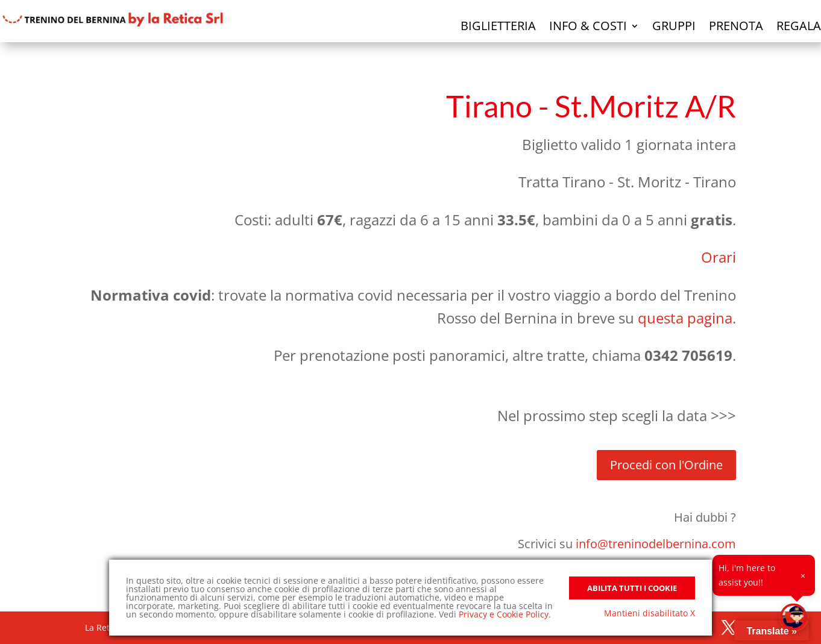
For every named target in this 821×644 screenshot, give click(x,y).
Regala (799, 26)
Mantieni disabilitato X (650, 613)
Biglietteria (498, 26)
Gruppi (674, 26)
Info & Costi (588, 26)
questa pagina (685, 318)
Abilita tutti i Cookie (632, 588)
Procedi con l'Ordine (666, 465)
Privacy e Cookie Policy (504, 614)
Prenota (736, 26)
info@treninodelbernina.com (656, 544)
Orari (719, 257)
